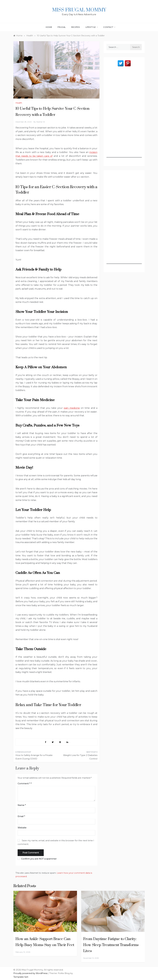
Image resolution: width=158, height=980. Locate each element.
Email (21, 816)
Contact (109, 27)
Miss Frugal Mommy (79, 10)
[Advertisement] (124, 116)
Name (22, 805)
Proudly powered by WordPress (31, 973)
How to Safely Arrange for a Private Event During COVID (34, 757)
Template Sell (21, 977)
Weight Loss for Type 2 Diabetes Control (80, 757)
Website (22, 828)
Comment (24, 784)
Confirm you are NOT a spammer (37, 859)
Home (49, 27)
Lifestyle (92, 27)
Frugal (62, 27)
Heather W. (41, 122)
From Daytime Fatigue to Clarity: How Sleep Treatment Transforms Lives (111, 945)
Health (19, 103)
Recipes (76, 27)
